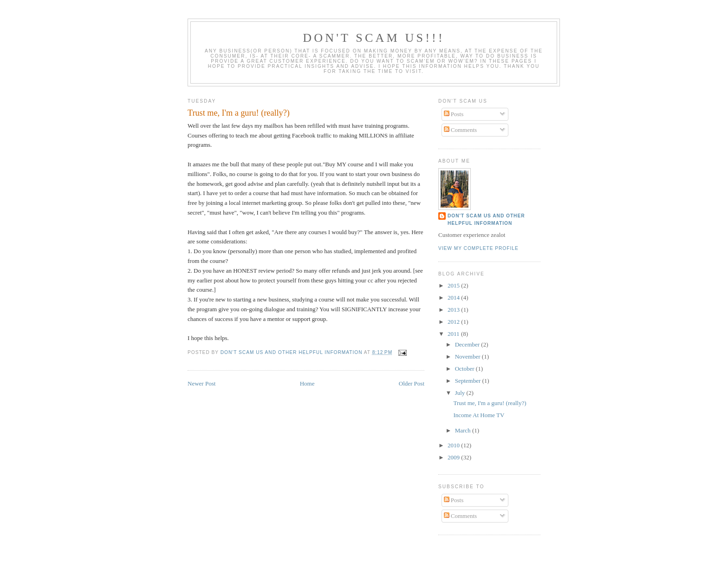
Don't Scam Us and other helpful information (486, 219)
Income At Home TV (479, 415)
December (468, 344)
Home (307, 383)
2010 (454, 445)
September (469, 381)
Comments (461, 130)
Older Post (412, 383)
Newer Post (201, 383)
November (468, 357)
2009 (454, 457)
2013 (454, 310)
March (464, 430)
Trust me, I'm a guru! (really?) (490, 403)
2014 (454, 298)
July (461, 393)
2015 (454, 285)
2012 (454, 322)
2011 (454, 334)
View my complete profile (478, 248)
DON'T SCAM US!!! (374, 38)
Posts (454, 114)
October (465, 369)
